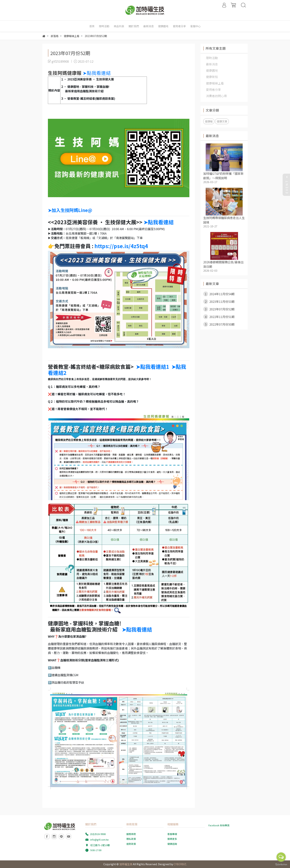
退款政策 (131, 844)
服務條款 (131, 834)
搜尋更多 (172, 839)
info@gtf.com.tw (99, 840)
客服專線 (172, 834)
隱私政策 (131, 839)
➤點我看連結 (97, 73)
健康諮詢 (172, 844)
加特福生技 (126, 864)
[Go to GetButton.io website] (281, 864)
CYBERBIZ (180, 864)
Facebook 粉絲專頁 (219, 825)
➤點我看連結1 (153, 367)
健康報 (209, 121)
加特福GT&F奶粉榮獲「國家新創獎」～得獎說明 (223, 176)
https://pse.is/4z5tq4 (121, 246)
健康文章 (222, 121)
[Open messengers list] (281, 857)
